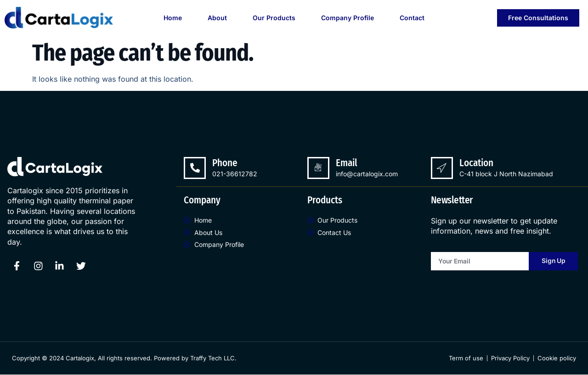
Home (173, 18)
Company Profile (348, 18)
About (217, 18)
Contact (412, 18)
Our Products (274, 18)
